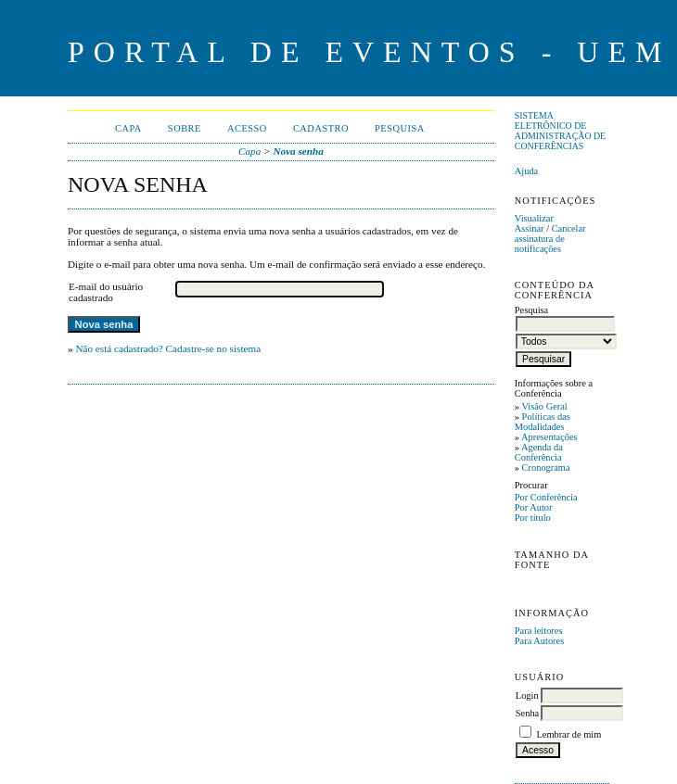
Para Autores (539, 641)
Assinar (530, 228)
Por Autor (534, 507)
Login (527, 695)
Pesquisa (400, 128)
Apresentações (549, 437)
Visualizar (534, 218)
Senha (527, 713)
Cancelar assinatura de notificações (550, 239)
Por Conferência (546, 497)
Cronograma (546, 468)
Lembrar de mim (568, 734)
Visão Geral (544, 406)
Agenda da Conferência (539, 452)
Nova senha (298, 151)
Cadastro (321, 128)
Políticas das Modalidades (543, 422)
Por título (533, 518)
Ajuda (526, 171)
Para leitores (539, 631)
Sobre (185, 128)
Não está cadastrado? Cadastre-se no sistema (168, 348)
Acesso (247, 128)
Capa (128, 128)
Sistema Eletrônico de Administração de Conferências (560, 131)
